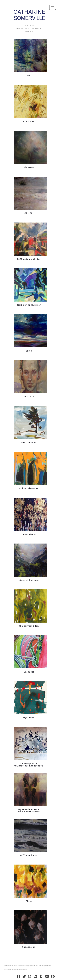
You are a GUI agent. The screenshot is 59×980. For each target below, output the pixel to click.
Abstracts (29, 122)
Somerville (29, 13)
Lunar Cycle (29, 534)
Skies (29, 351)
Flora (29, 901)
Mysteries (29, 718)
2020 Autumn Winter (29, 259)
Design (53, 976)
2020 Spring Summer (29, 305)
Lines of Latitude (29, 580)
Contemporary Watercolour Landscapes (29, 765)
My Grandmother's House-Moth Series (29, 811)
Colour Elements (29, 488)
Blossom (29, 167)
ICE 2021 (29, 213)
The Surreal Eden (29, 626)
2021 (29, 76)
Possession (29, 947)
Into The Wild (29, 443)
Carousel (29, 672)
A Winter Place (29, 855)
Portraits (29, 397)
